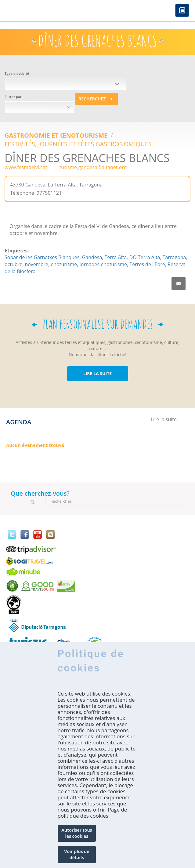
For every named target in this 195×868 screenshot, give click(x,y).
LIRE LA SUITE (97, 373)
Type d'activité (17, 73)
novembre (36, 264)
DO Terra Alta (145, 257)
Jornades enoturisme (103, 264)
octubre (13, 264)
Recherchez (92, 99)
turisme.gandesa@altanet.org (93, 167)
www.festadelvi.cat (26, 167)
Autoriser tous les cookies (77, 833)
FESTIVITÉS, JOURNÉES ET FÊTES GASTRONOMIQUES (78, 144)
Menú (182, 11)
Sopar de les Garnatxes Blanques (42, 257)
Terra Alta (116, 257)
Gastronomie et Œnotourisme (57, 135)
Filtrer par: (14, 97)
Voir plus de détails (77, 854)
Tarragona (174, 257)
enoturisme (64, 264)
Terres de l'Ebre (147, 264)
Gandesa (92, 257)
